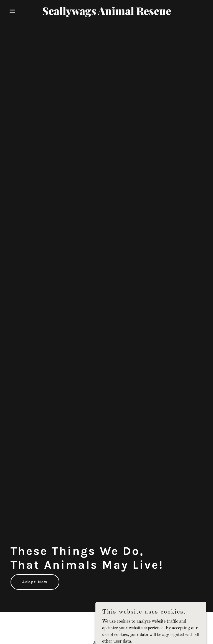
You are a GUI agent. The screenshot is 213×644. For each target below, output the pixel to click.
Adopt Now (35, 582)
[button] (22, 11)
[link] (107, 14)
